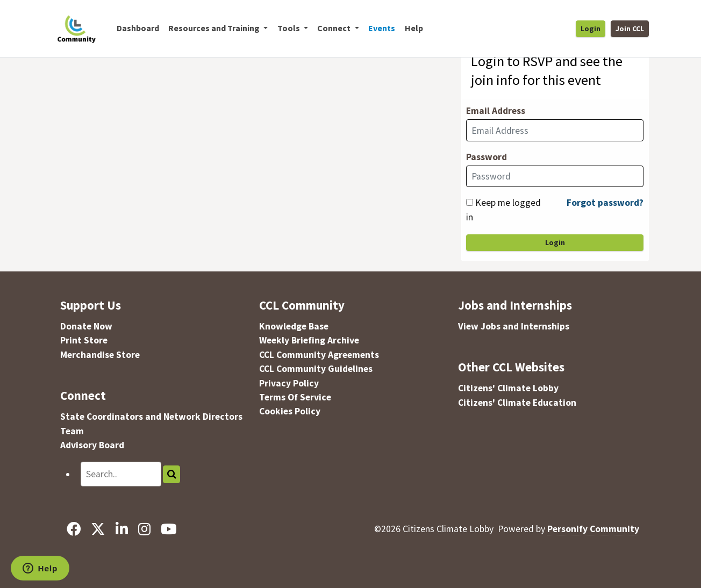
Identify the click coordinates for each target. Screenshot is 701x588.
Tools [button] (289, 28)
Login (591, 28)
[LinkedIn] (121, 529)
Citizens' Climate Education (517, 403)
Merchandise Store (100, 355)
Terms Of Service (295, 397)
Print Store (84, 340)
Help (414, 28)
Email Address (496, 111)
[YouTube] (169, 529)
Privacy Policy (289, 383)
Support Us (91, 305)
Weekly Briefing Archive (309, 340)
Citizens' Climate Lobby (508, 388)
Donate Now (86, 326)
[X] (98, 529)
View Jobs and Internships (514, 326)
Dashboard (138, 28)
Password (487, 157)
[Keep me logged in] (470, 202)
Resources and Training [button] (215, 28)
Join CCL (630, 28)
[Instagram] (144, 529)
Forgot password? (605, 203)
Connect (83, 395)
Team (72, 431)
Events (382, 28)
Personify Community (593, 529)
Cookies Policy (290, 411)
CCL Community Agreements (319, 355)
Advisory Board (92, 445)
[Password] (555, 176)
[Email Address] (555, 130)
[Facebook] (74, 529)
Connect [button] (335, 28)
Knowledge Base (294, 326)
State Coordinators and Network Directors (151, 417)
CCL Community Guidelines (316, 369)
